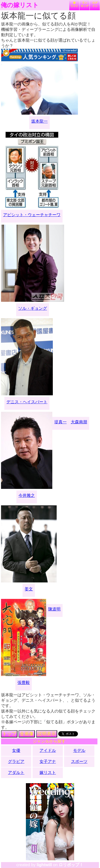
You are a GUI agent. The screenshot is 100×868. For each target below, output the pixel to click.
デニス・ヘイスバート (27, 402)
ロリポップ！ (71, 865)
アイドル (48, 750)
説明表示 (47, 734)
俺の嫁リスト (20, 5)
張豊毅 (24, 683)
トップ (9, 734)
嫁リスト (74, 4)
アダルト (16, 773)
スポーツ (79, 761)
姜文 (29, 589)
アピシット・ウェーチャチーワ (32, 215)
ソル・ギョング (33, 308)
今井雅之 (27, 495)
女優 (16, 750)
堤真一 (61, 422)
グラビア (16, 761)
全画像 (27, 734)
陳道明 (54, 609)
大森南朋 (79, 422)
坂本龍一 (39, 121)
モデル (79, 750)
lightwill (44, 865)
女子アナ (48, 761)
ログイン (95, 4)
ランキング (85, 4)
